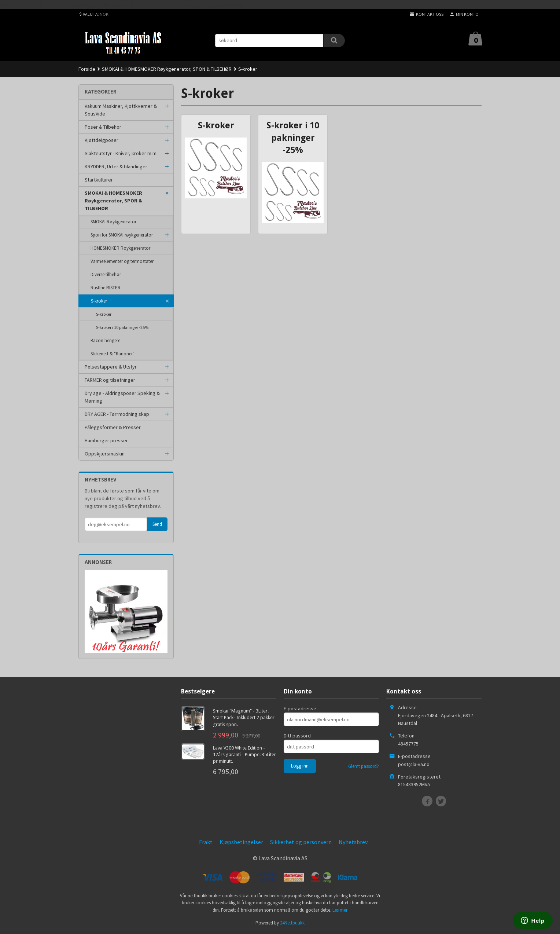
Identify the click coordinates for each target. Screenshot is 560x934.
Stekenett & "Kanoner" (113, 354)
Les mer (340, 910)
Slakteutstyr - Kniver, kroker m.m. (121, 153)
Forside (87, 69)
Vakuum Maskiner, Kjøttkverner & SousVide (121, 110)
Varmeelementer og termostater (122, 261)
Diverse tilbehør (106, 274)
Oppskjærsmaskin (105, 454)
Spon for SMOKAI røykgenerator (122, 235)
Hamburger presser (106, 440)
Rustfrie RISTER (106, 288)
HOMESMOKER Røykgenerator (120, 248)
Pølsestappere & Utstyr (111, 367)
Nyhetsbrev (353, 842)
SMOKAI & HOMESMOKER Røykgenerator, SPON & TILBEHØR (113, 201)
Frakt (206, 842)
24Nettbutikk (292, 923)
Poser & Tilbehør (103, 127)
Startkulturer (99, 180)
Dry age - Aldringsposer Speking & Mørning (122, 397)
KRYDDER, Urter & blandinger (116, 166)
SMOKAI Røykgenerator (113, 222)
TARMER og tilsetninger (110, 380)
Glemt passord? (364, 766)
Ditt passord (297, 736)
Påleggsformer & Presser (113, 427)
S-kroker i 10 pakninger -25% (122, 327)
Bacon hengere (105, 340)
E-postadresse (300, 708)
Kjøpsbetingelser (241, 842)
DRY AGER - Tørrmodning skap (117, 414)
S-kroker (99, 301)
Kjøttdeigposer (102, 140)
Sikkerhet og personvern (301, 842)
